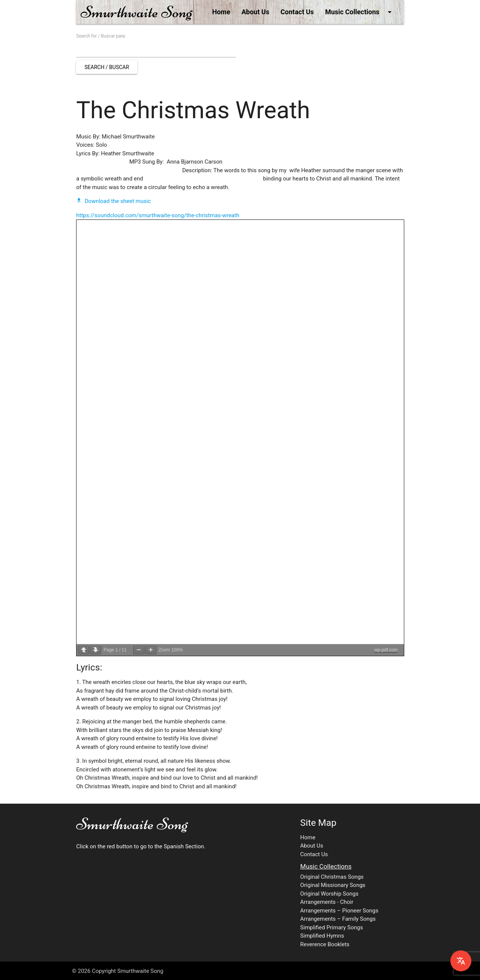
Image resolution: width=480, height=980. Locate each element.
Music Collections (360, 12)
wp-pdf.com (386, 650)
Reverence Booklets (325, 944)
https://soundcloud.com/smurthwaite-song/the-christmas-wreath (158, 215)
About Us (255, 12)
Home (221, 12)
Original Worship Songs (329, 894)
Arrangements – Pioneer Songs (339, 911)
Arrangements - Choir (327, 902)
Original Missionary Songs (333, 885)
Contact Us (297, 12)
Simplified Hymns (322, 936)
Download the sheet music (113, 201)
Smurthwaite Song (136, 12)
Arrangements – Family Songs (338, 919)
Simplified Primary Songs (332, 927)
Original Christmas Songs (332, 877)
